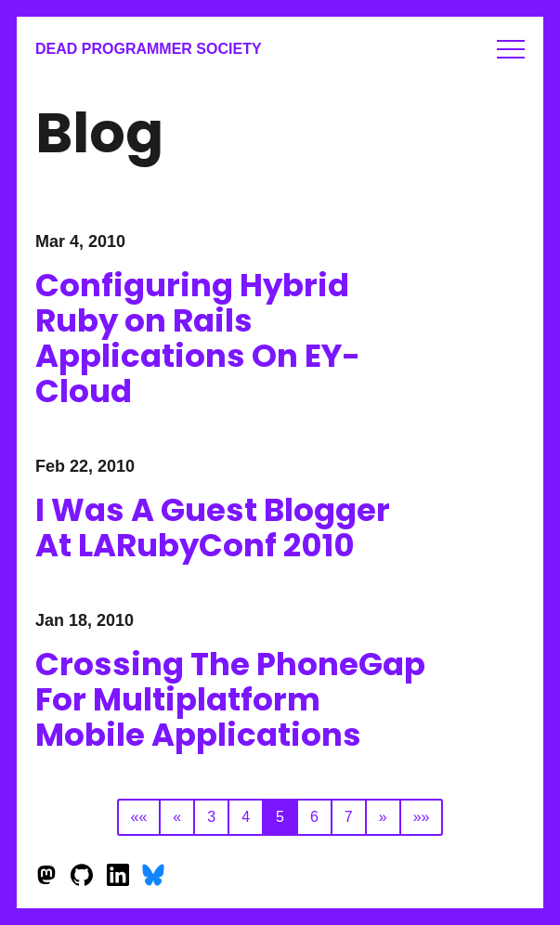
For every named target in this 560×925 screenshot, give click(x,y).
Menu (511, 49)
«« (139, 817)
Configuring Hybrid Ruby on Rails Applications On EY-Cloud (198, 338)
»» (422, 817)
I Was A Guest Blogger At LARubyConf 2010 (213, 528)
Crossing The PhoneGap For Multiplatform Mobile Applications (230, 699)
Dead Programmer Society (149, 49)
